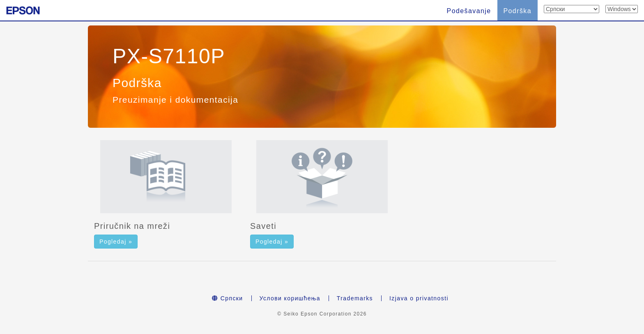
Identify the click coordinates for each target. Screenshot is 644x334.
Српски (228, 298)
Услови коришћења (290, 298)
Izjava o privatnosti (419, 298)
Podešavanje (469, 11)
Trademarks (355, 298)
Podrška (518, 11)
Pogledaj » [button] (116, 242)
